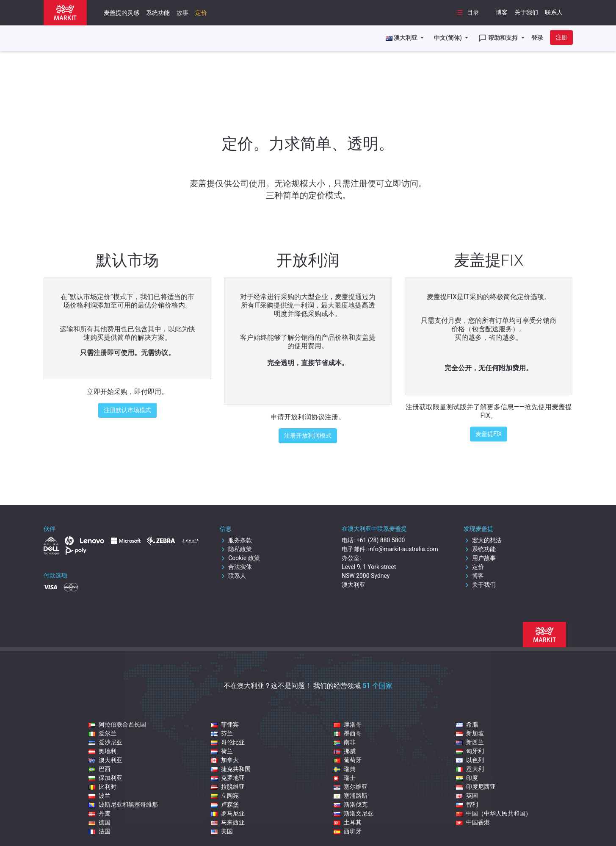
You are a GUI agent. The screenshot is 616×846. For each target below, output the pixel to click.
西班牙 (348, 831)
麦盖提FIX (489, 434)
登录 (537, 38)
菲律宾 (225, 724)
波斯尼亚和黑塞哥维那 (123, 804)
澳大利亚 (105, 760)
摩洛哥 (348, 724)
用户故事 (480, 558)
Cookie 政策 (240, 558)
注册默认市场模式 (127, 410)
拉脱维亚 (228, 787)
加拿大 (225, 760)
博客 (502, 12)
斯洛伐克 (351, 804)
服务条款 (236, 540)
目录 (467, 13)
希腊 (467, 724)
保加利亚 (105, 778)
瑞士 (345, 778)
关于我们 (526, 12)
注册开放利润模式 (308, 435)
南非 (345, 742)
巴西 (99, 769)
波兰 (99, 796)
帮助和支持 (499, 38)
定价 (201, 13)
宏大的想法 (483, 540)
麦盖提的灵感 (122, 13)
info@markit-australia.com (403, 549)
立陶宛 (225, 796)
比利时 (102, 787)
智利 (467, 804)
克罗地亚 (228, 778)
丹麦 (99, 813)
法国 (99, 831)
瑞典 (345, 769)
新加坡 (470, 733)
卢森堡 (225, 804)
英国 (467, 796)
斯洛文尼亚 (354, 813)
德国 (99, 822)
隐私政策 (236, 549)
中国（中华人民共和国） (494, 813)
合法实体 (236, 567)
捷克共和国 (231, 769)
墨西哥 (348, 733)
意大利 (470, 769)
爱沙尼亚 (105, 742)
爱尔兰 (102, 733)
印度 (467, 778)
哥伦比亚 (228, 742)
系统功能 (158, 13)
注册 (561, 37)
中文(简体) (449, 38)
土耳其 (348, 822)
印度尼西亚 (476, 787)
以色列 (470, 760)
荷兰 (222, 751)
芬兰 (222, 733)
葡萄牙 (348, 760)
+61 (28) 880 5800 (381, 540)
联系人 (554, 12)
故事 (182, 13)
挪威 (345, 751)
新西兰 (470, 742)
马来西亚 (228, 822)
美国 (222, 831)
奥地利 (102, 751)
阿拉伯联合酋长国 (117, 724)
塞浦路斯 (351, 796)
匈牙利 (470, 751)
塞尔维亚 (351, 787)
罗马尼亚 (228, 813)
